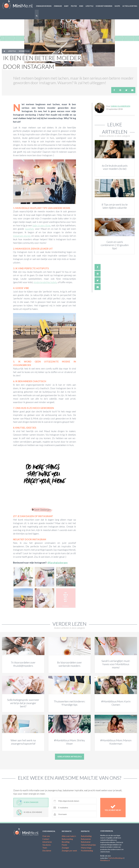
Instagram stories (22, 236)
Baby (66, 6)
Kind (81, 6)
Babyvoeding (67, 839)
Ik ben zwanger (27, 803)
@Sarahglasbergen (58, 563)
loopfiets (30, 229)
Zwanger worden (44, 6)
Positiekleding (87, 851)
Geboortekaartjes (88, 845)
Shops (117, 6)
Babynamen (86, 839)
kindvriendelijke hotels (45, 282)
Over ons (46, 836)
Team (45, 848)
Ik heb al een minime (29, 812)
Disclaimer (47, 851)
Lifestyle (89, 6)
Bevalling (66, 842)
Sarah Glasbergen (121, 106)
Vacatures (47, 845)
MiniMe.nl (17, 5)
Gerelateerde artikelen (69, 757)
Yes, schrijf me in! (113, 808)
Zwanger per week (69, 851)
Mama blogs (86, 848)
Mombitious (24, 51)
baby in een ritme (42, 225)
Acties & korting (130, 6)
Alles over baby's (69, 836)
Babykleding (86, 836)
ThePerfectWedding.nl (116, 858)
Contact (46, 839)
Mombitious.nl (105, 860)
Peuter (74, 6)
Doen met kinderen (104, 6)
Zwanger (58, 6)
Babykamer (86, 842)
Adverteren (47, 842)
